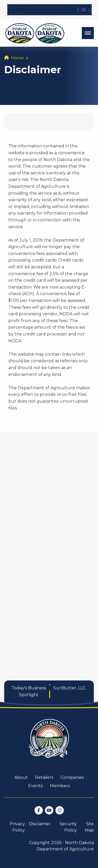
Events (35, 786)
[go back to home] (49, 742)
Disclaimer (40, 824)
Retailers (44, 777)
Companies (72, 777)
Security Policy (68, 827)
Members (60, 786)
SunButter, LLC (70, 688)
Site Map (89, 827)
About (21, 777)
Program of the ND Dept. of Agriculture (33, 10)
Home (17, 58)
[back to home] (35, 33)
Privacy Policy (17, 827)
